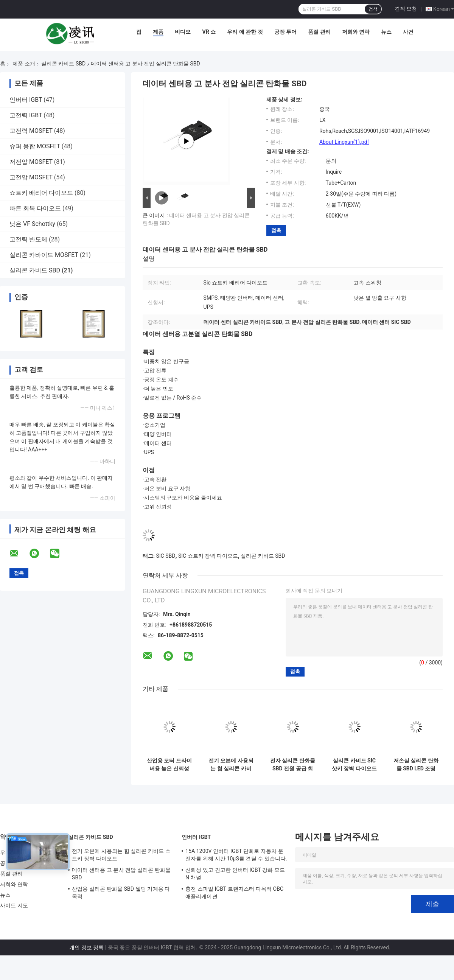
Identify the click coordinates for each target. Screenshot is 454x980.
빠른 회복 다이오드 (35, 208)
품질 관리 (319, 32)
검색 (373, 9)
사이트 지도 (14, 905)
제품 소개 (24, 64)
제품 (158, 32)
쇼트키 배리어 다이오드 (41, 193)
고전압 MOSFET (31, 177)
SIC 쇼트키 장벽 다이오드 (208, 556)
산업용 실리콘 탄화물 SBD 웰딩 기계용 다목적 (121, 893)
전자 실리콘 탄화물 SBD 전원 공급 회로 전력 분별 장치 (293, 765)
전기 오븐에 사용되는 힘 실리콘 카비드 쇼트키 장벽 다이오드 (231, 765)
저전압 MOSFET (31, 162)
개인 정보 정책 (86, 947)
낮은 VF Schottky (32, 224)
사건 (408, 32)
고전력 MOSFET (31, 131)
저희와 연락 (356, 32)
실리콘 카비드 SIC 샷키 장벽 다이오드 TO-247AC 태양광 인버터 (354, 765)
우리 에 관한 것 (245, 32)
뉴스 (386, 32)
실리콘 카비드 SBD (63, 64)
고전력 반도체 (28, 239)
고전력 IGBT (26, 115)
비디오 (183, 32)
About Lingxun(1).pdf (344, 142)
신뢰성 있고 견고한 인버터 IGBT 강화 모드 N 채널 (235, 874)
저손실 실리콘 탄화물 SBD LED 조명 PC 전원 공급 (416, 765)
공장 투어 (285, 32)
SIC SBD (166, 556)
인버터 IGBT (26, 100)
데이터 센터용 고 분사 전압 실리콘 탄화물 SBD (121, 874)
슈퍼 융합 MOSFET (35, 146)
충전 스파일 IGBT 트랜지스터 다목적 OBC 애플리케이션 (234, 893)
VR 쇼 (209, 32)
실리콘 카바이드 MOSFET (44, 255)
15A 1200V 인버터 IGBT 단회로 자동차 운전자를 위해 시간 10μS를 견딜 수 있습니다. (236, 855)
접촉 (276, 230)
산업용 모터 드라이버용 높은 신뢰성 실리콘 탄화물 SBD (169, 765)
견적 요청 (406, 9)
